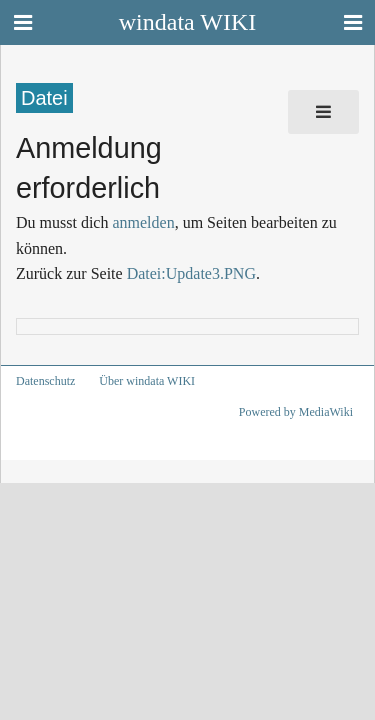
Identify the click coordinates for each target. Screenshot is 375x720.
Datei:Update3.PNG (191, 273)
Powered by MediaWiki (296, 412)
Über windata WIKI (147, 381)
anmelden (143, 222)
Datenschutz (45, 381)
